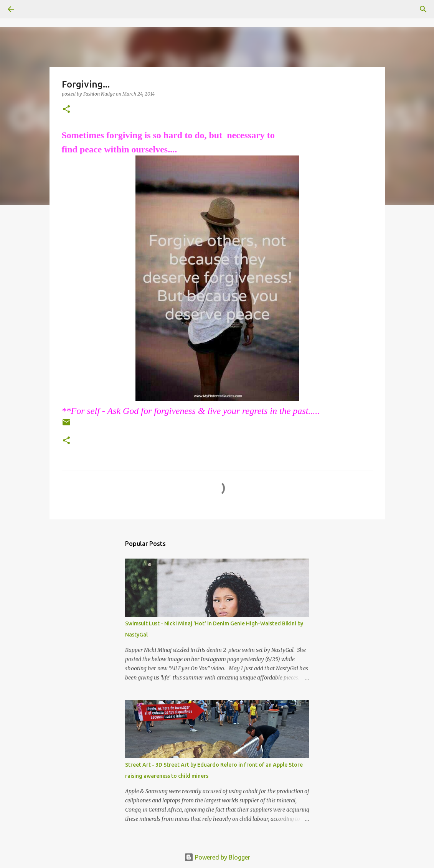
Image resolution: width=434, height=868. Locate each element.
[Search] (32, 9)
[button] (66, 110)
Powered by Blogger (217, 857)
